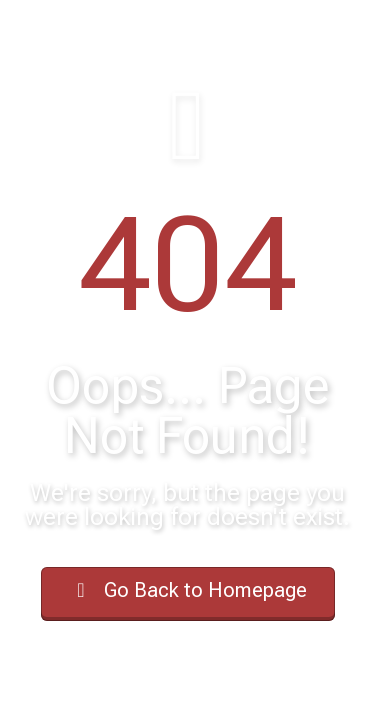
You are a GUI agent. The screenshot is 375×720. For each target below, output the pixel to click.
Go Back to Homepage (188, 590)
